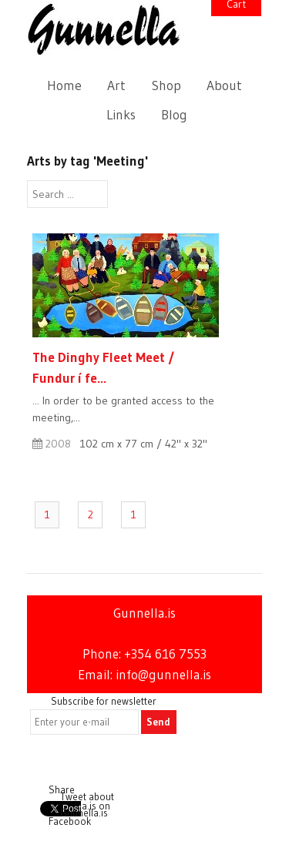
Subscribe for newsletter (104, 701)
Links (121, 115)
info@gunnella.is (163, 675)
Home (64, 85)
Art (116, 85)
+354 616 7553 (165, 654)
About (224, 85)
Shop (166, 85)
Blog (174, 115)
